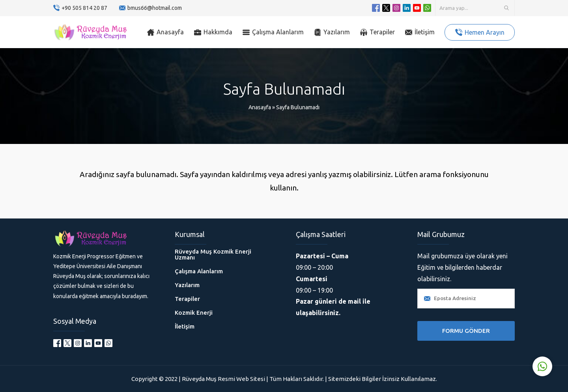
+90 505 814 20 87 (84, 8)
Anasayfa (260, 107)
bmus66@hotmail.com (155, 8)
